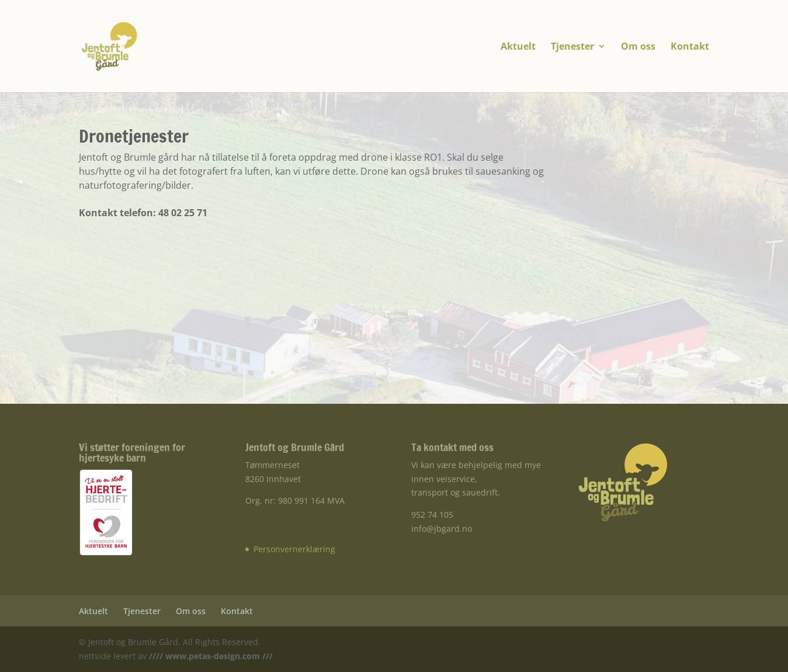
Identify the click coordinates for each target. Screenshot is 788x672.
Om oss (638, 47)
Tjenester (572, 47)
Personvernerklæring (294, 549)
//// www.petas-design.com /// (210, 656)
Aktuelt (518, 47)
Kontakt (690, 47)
